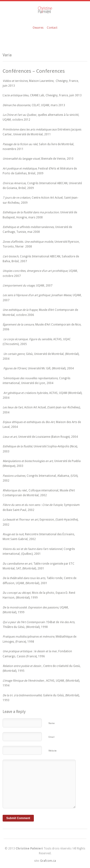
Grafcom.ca (48, 861)
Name (52, 723)
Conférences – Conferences (34, 71)
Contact (52, 28)
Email (51, 737)
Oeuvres (38, 28)
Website (53, 751)
